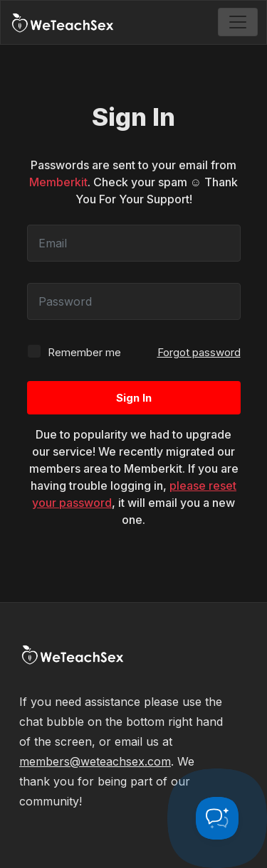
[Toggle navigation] (238, 22)
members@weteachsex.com (95, 761)
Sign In (134, 398)
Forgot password (199, 352)
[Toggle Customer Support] (217, 818)
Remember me (74, 352)
